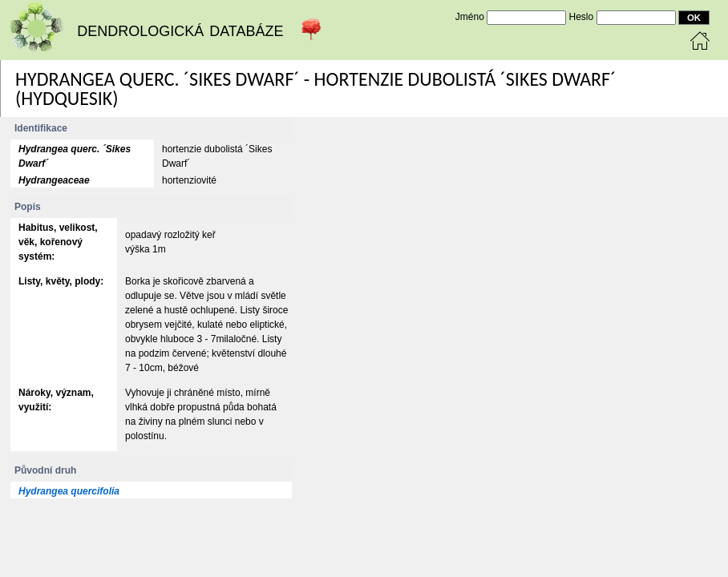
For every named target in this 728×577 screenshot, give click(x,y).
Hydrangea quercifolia (69, 491)
